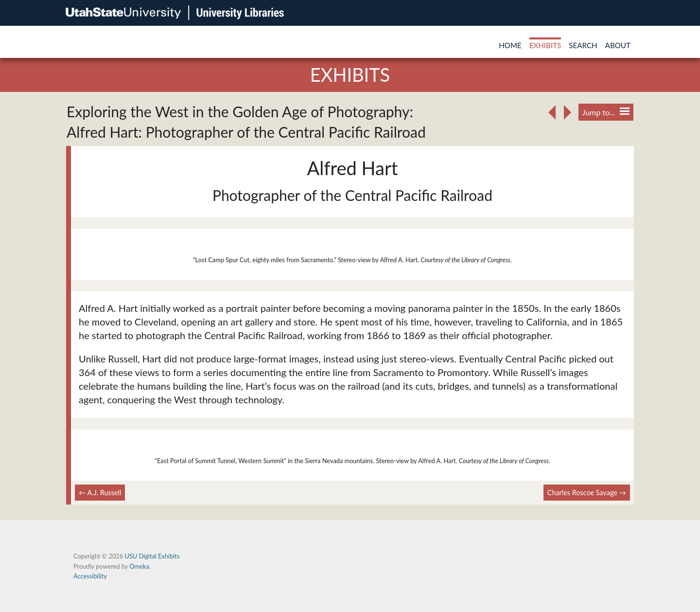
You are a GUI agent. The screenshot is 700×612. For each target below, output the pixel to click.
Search (583, 45)
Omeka (139, 566)
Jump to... (606, 112)
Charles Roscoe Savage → (587, 493)
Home (510, 45)
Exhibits (545, 45)
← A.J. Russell (100, 493)
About (618, 45)
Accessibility (90, 576)
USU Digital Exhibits (152, 556)
